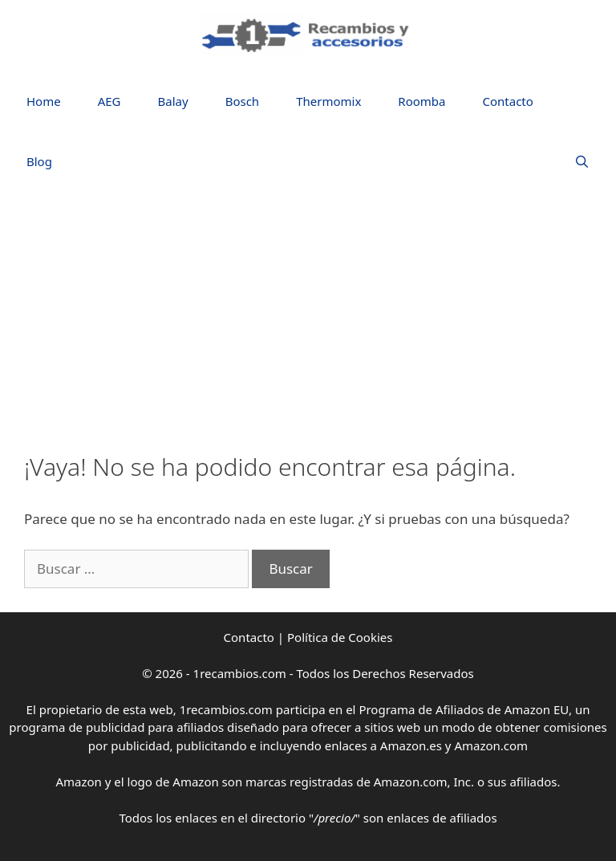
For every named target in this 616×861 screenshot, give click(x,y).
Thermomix (328, 101)
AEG (109, 101)
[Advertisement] (308, 316)
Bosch (242, 101)
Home (44, 101)
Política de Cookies (340, 637)
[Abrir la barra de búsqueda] (582, 162)
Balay (173, 101)
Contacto (508, 101)
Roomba (421, 101)
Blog (39, 161)
